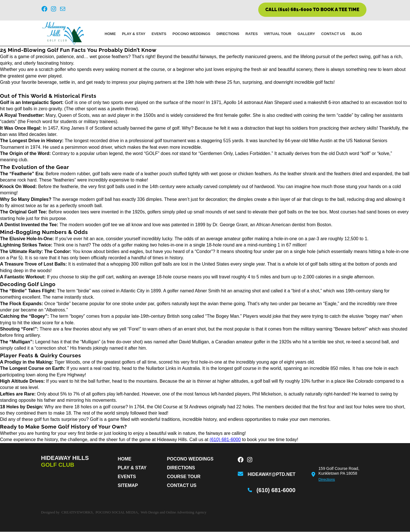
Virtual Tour (278, 34)
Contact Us (333, 34)
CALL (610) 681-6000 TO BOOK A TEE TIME (312, 10)
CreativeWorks (77, 512)
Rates (252, 34)
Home (110, 34)
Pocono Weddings (191, 34)
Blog (357, 34)
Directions (228, 34)
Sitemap (128, 486)
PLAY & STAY (134, 34)
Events (159, 34)
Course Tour (184, 477)
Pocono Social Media (117, 512)
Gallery (306, 34)
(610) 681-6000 (225, 440)
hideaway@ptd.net (272, 475)
